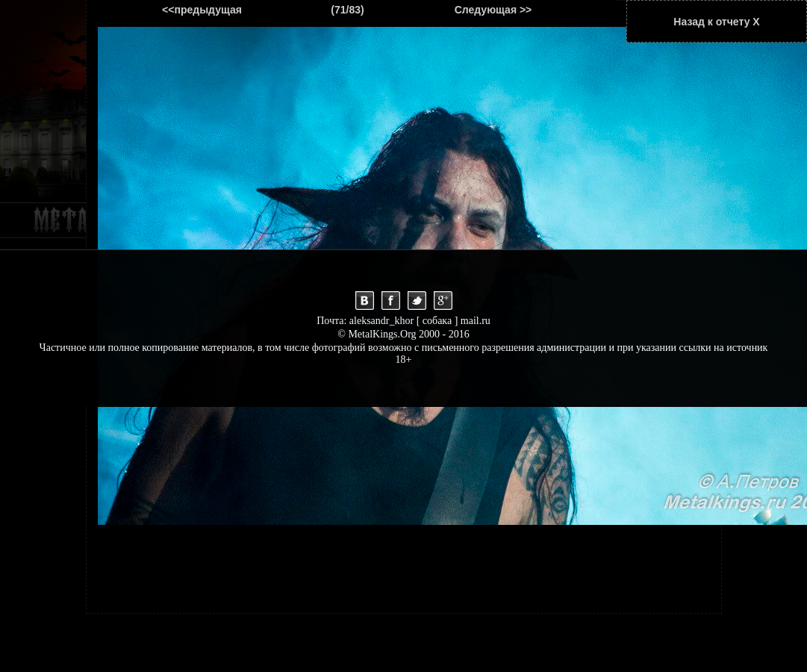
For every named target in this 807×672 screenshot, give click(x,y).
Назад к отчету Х (716, 22)
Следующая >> (493, 10)
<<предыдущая (202, 10)
